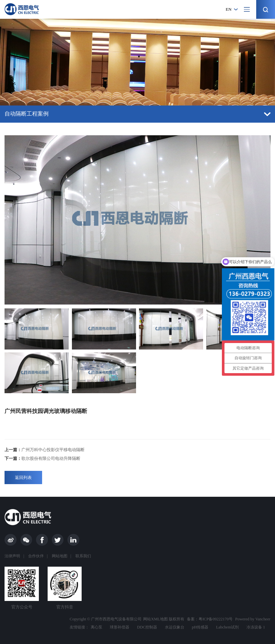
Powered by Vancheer (253, 619)
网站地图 (60, 556)
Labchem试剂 (227, 627)
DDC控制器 (147, 627)
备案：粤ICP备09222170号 (210, 619)
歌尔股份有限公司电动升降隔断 (42, 458)
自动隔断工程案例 (137, 114)
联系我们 (83, 556)
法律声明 (12, 556)
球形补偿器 (120, 627)
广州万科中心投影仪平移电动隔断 (45, 450)
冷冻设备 (254, 627)
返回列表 (23, 477)
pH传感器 (200, 627)
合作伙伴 (36, 556)
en (229, 9)
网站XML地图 (155, 619)
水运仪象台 (175, 627)
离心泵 (97, 627)
